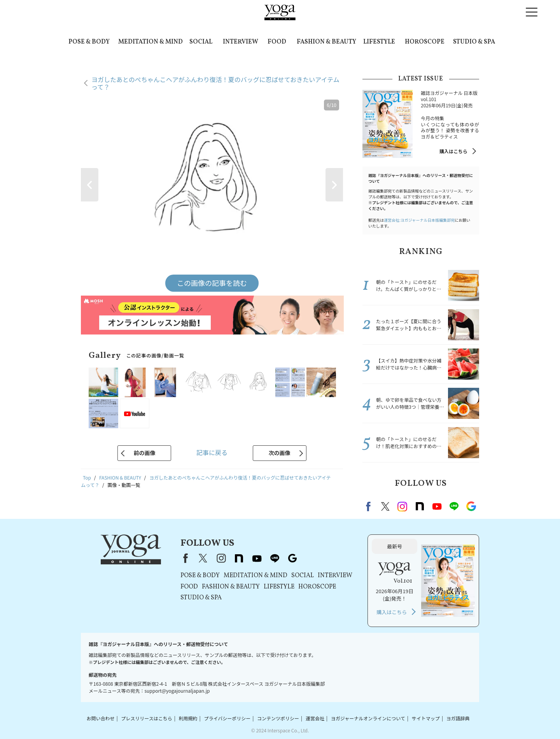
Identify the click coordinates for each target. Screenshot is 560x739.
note (420, 506)
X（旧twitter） (385, 506)
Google (471, 506)
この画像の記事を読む (212, 283)
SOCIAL (201, 42)
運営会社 (315, 718)
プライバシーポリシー (227, 718)
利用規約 (188, 718)
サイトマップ (426, 718)
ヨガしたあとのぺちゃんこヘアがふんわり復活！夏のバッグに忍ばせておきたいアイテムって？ (215, 83)
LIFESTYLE (379, 42)
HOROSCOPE (425, 42)
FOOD (277, 42)
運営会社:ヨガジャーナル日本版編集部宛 (419, 220)
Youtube (437, 506)
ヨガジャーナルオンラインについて (368, 718)
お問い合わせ (100, 718)
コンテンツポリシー (278, 718)
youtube (257, 558)
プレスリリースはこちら (146, 718)
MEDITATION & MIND (150, 42)
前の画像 (144, 453)
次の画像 (280, 453)
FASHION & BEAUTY (326, 42)
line (454, 506)
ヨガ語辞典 (458, 718)
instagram (402, 506)
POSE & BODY (89, 42)
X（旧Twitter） (203, 558)
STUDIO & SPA (474, 42)
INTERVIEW (241, 42)
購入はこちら (453, 151)
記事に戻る (212, 452)
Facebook (369, 506)
